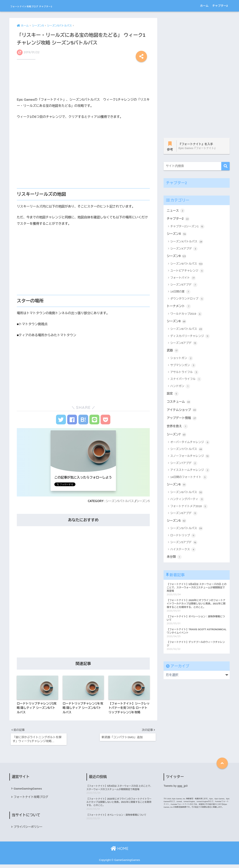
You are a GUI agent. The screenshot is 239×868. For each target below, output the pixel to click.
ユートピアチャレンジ (187, 272)
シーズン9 (177, 257)
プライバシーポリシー (28, 830)
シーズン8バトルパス (187, 331)
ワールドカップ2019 (186, 315)
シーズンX (177, 235)
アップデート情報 (182, 420)
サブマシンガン (183, 367)
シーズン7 (177, 437)
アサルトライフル (184, 374)
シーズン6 (177, 488)
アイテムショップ (182, 412)
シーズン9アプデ (184, 286)
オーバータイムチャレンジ (190, 445)
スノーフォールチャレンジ (190, 459)
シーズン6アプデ (184, 516)
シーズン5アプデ (184, 546)
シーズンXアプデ (184, 250)
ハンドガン (180, 388)
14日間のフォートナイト (189, 480)
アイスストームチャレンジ (190, 473)
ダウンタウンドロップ (187, 300)
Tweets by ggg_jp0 (176, 789)
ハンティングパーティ (187, 502)
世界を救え (178, 429)
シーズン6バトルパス (187, 495)
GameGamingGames (28, 792)
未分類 (174, 560)
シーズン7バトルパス (187, 452)
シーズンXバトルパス (187, 243)
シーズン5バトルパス (119, 502)
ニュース (176, 211)
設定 (173, 395)
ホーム (204, 6)
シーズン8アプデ (184, 345)
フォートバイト (183, 279)
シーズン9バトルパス (187, 265)
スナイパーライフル (186, 381)
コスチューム (179, 404)
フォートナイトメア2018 (189, 509)
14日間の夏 (180, 293)
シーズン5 (143, 502)
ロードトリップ (183, 539)
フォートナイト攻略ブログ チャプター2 (50, 6)
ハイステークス (183, 553)
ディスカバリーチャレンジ (190, 338)
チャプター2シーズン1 (187, 227)
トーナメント (179, 307)
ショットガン (182, 360)
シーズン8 (177, 323)
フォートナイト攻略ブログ (31, 800)
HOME (119, 852)
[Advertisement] (83, 78)
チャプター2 (220, 6)
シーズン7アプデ (184, 466)
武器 (173, 352)
